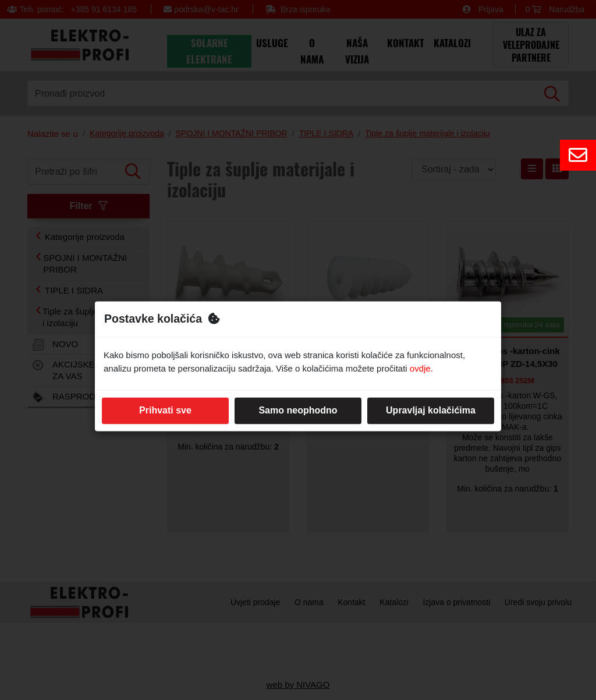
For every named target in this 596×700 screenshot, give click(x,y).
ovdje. (421, 368)
